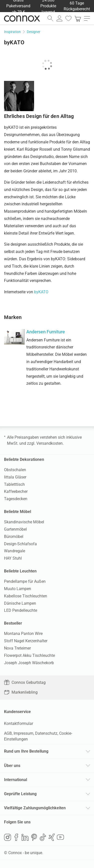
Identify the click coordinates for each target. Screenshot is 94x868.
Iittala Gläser (15, 477)
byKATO (41, 292)
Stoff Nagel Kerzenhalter (26, 641)
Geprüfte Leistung (20, 794)
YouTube (60, 837)
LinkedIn (25, 837)
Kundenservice (17, 712)
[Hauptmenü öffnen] (87, 18)
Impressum (23, 733)
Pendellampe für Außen (25, 581)
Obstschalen (15, 470)
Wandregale (15, 551)
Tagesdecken (16, 499)
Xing (52, 837)
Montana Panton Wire (23, 634)
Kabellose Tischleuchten (26, 596)
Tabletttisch (14, 484)
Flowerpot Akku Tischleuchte (29, 655)
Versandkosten (50, 443)
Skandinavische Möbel (24, 522)
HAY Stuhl (13, 558)
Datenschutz (46, 733)
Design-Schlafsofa (20, 544)
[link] (78, 18)
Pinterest (34, 837)
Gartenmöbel (15, 529)
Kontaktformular (19, 724)
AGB (8, 733)
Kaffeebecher (16, 491)
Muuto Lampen (18, 589)
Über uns (12, 766)
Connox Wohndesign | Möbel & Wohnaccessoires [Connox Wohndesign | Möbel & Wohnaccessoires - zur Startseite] (22, 18)
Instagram (8, 837)
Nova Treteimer (17, 648)
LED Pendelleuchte (21, 610)
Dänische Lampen (20, 603)
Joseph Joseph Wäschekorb (29, 663)
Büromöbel (14, 537)
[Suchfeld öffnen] (50, 18)
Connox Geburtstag (25, 682)
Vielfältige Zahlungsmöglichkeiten (35, 808)
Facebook (16, 837)
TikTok (43, 837)
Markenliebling (21, 692)
